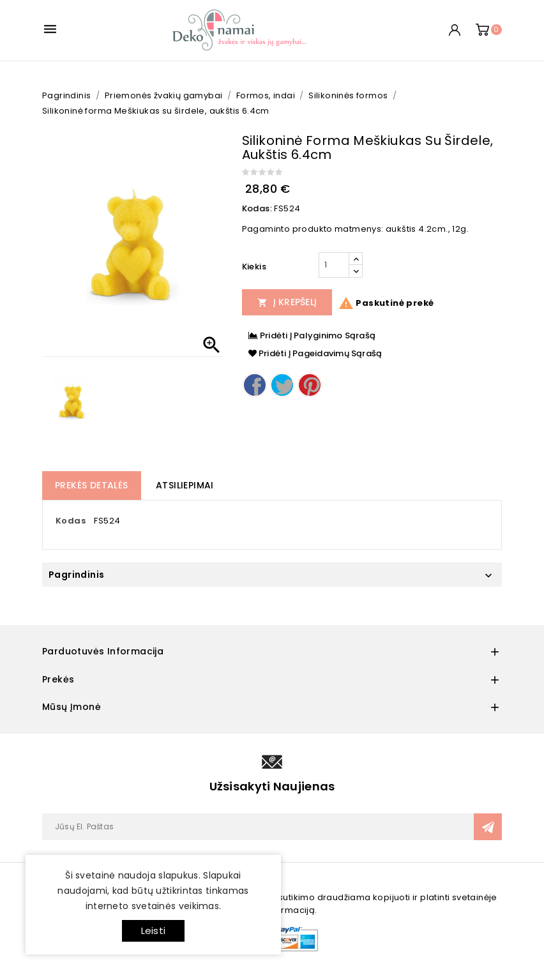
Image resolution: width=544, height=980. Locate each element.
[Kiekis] (334, 265)
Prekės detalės (92, 485)
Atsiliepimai (185, 485)
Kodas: (257, 208)
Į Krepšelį (287, 302)
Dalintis (255, 385)
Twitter (282, 385)
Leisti (153, 931)
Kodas (71, 521)
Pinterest (310, 385)
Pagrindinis (76, 575)
